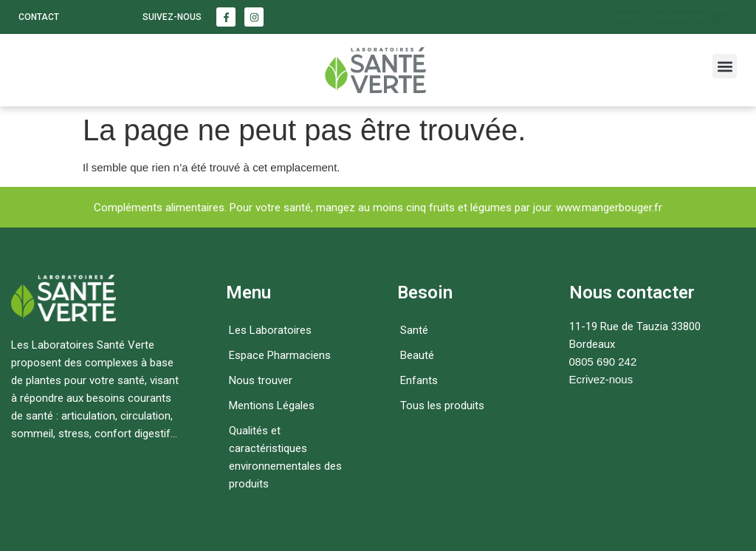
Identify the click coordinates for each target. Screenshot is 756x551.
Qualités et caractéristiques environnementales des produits (285, 457)
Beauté (417, 355)
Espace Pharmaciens (280, 355)
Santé (414, 330)
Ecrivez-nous (601, 379)
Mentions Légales (272, 405)
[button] (725, 66)
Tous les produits (442, 405)
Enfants (419, 380)
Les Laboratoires (270, 330)
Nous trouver (261, 380)
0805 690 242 (603, 362)
